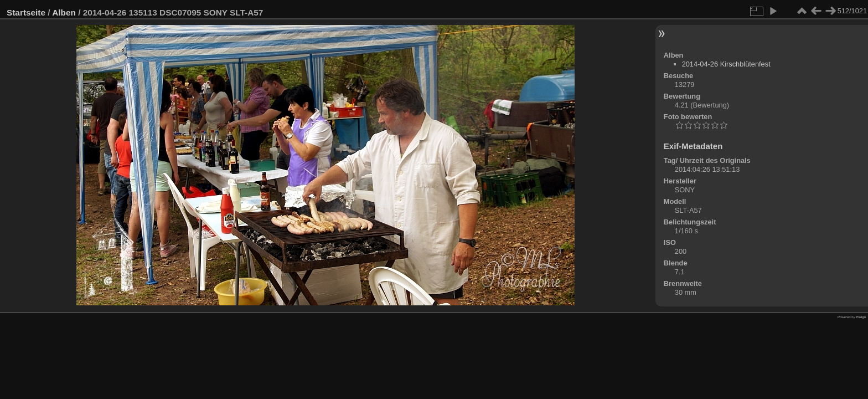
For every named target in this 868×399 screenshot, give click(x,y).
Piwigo (861, 317)
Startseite (26, 12)
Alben (64, 12)
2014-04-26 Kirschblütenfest (726, 64)
